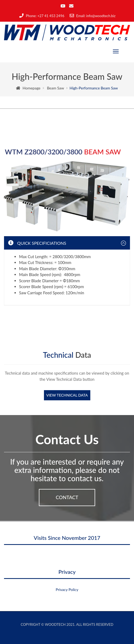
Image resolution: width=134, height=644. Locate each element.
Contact (67, 497)
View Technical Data (67, 395)
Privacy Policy (67, 590)
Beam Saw (55, 88)
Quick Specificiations (37, 243)
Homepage (28, 88)
